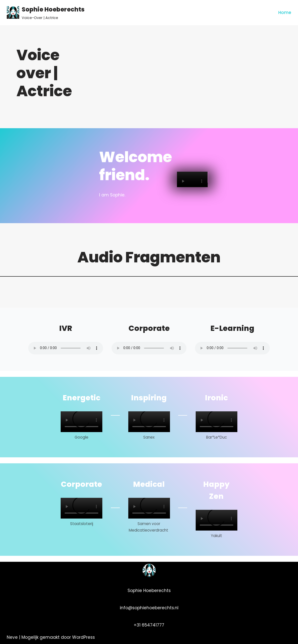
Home (285, 12)
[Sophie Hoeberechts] (46, 13)
